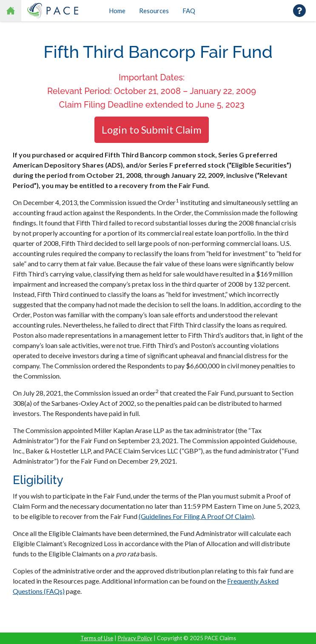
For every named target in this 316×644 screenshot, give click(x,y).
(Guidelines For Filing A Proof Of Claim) (196, 516)
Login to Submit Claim (152, 130)
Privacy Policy (135, 638)
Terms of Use (97, 638)
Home (117, 11)
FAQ (189, 11)
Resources (154, 11)
